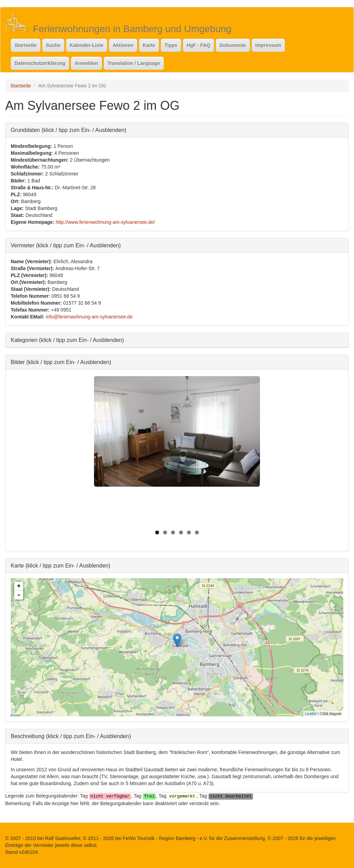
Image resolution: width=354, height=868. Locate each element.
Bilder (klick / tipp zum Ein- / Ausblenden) (61, 362)
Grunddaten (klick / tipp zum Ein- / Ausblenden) (68, 130)
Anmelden (86, 63)
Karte (149, 45)
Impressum (268, 45)
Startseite (26, 45)
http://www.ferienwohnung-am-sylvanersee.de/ (105, 222)
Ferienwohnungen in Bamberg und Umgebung (132, 29)
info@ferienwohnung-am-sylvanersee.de (89, 317)
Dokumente (233, 45)
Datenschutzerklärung (40, 63)
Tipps (171, 45)
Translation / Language (134, 63)
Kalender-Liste (87, 45)
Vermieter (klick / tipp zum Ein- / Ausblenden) (66, 245)
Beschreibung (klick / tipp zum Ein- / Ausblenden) (71, 736)
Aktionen (123, 45)
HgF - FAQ (198, 45)
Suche (53, 45)
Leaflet (311, 714)
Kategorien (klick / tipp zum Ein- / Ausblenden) (67, 340)
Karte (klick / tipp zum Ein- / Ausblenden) (60, 565)
